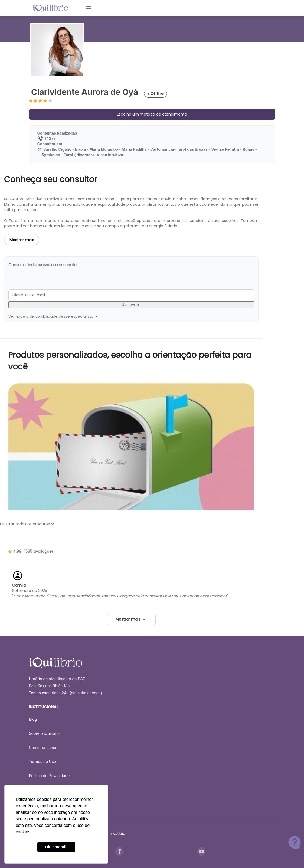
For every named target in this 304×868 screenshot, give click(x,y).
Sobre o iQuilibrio (44, 733)
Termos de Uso (43, 761)
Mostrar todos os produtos (28, 524)
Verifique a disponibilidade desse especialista (54, 316)
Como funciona (43, 747)
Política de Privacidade (49, 776)
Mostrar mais (22, 240)
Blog (33, 719)
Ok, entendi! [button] (56, 847)
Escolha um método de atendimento (152, 114)
